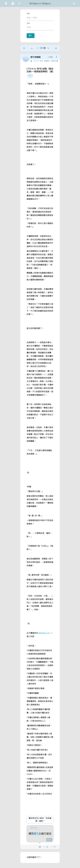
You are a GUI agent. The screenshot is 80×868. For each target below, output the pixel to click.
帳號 (28, 14)
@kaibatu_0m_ (45, 633)
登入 (31, 36)
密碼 (28, 23)
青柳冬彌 (55, 61)
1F (29, 76)
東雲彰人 (47, 61)
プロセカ (36, 61)
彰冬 (42, 61)
